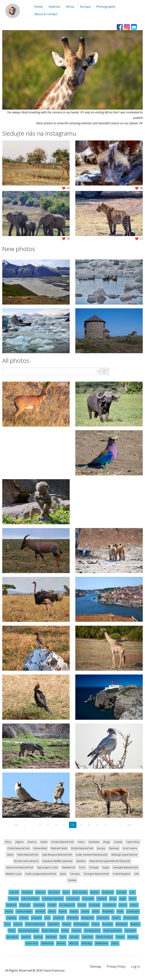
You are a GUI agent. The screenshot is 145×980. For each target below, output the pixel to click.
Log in (136, 966)
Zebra (115, 943)
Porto (82, 867)
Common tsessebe (53, 899)
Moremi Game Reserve (26, 861)
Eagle (123, 899)
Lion (47, 918)
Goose (82, 905)
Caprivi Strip (133, 842)
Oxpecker (53, 924)
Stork (63, 937)
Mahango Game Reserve (124, 855)
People (67, 924)
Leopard (36, 918)
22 (107, 825)
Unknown (87, 937)
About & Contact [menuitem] (46, 14)
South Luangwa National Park (41, 874)
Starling (38, 937)
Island (10, 855)
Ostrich (18, 924)
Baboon (40, 892)
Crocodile (88, 899)
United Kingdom (122, 874)
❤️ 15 (66, 239)
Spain (63, 874)
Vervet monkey (104, 937)
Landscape (133, 911)
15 (49, 825)
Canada (118, 842)
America (32, 842)
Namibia (81, 861)
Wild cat (74, 943)
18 (74, 826)
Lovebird (59, 918)
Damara (102, 899)
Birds (66, 892)
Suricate (74, 937)
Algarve (19, 842)
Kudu (120, 911)
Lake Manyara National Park (57, 855)
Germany (114, 848)
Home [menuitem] (38, 7)
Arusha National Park (62, 842)
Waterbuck (47, 943)
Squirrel (26, 937)
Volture (120, 937)
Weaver (61, 943)
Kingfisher (108, 911)
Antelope (27, 892)
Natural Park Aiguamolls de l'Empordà (110, 861)
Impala (74, 911)
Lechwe (24, 918)
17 (66, 825)
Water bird (32, 943)
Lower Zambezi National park (92, 855)
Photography (81, 924)
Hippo (9, 911)
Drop (113, 899)
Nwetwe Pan (69, 867)
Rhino (12, 931)
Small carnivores (112, 931)
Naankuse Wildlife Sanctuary (57, 861)
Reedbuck (122, 924)
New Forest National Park (20, 867)
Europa (101, 848)
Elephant (11, 905)
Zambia (72, 880)
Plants (96, 924)
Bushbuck (108, 892)
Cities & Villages (30, 899)
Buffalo (95, 892)
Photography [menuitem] (106, 7)
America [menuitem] (54, 7)
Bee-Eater (54, 892)
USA (136, 874)
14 (41, 825)
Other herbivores (35, 924)
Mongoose (88, 918)
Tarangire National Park (96, 874)
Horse (52, 911)
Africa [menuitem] (70, 7)
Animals (14, 892)
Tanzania (75, 874)
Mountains (103, 918)
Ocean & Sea (131, 918)
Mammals (73, 918)
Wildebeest (102, 943)
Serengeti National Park (126, 867)
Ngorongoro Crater (48, 867)
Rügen (106, 867)
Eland (133, 899)
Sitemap (95, 966)
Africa (8, 842)
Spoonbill (130, 931)
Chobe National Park (18, 848)
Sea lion (76, 931)
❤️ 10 (66, 188)
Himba (134, 905)
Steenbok (51, 937)
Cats (132, 892)
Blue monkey (80, 892)
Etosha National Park (82, 848)
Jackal (96, 911)
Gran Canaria (130, 848)
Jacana (85, 911)
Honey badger (24, 911)
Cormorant (73, 899)
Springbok (12, 937)
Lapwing (11, 918)
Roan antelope (50, 931)
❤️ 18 (139, 188)
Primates (108, 924)
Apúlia (44, 842)
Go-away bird (67, 905)
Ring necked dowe (29, 931)
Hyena (63, 911)
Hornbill (40, 911)
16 (57, 825)
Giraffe (52, 905)
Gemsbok (39, 905)
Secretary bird (92, 931)
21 (99, 825)
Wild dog (87, 943)
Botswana (94, 842)
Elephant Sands (59, 848)
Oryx (7, 924)
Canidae (121, 892)
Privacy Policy (116, 966)
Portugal (94, 867)
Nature (116, 918)
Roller (65, 931)
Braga (107, 842)
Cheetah (13, 899)
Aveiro (81, 842)
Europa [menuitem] (85, 7)
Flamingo (25, 905)
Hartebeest (109, 905)
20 (90, 825)
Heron (123, 905)
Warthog (133, 937)
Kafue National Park (28, 855)
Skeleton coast (13, 874)
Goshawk (94, 905)
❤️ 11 (139, 239)
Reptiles (135, 924)
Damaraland (40, 848)
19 (82, 825)
